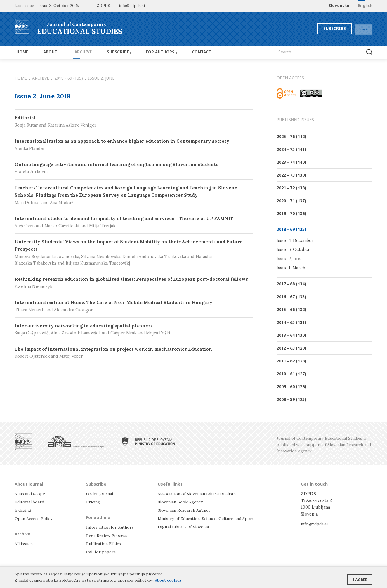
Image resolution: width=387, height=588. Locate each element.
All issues (24, 543)
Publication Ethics (105, 543)
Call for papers (101, 551)
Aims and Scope (30, 493)
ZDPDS (103, 6)
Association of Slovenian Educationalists (199, 493)
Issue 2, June (290, 258)
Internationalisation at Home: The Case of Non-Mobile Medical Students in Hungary (134, 306)
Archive (76, 52)
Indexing (24, 510)
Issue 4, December (295, 240)
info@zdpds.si (315, 523)
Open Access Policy (35, 518)
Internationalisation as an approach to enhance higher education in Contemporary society (134, 145)
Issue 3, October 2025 (59, 6)
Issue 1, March (291, 267)
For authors (149, 52)
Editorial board (30, 501)
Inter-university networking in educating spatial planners (134, 330)
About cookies (168, 580)
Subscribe (324, 28)
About (47, 52)
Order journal (100, 493)
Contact (186, 52)
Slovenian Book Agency (181, 501)
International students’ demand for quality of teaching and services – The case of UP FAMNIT (134, 222)
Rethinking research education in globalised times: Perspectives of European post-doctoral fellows (134, 283)
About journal (29, 483)
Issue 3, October (293, 249)
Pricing (94, 501)
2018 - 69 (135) (70, 78)
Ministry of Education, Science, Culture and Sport (209, 518)
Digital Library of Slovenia (184, 526)
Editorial (134, 122)
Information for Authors (111, 527)
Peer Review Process (107, 535)
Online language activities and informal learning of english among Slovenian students (134, 168)
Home (20, 52)
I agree (360, 578)
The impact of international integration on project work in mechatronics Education (134, 353)
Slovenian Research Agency (185, 510)
